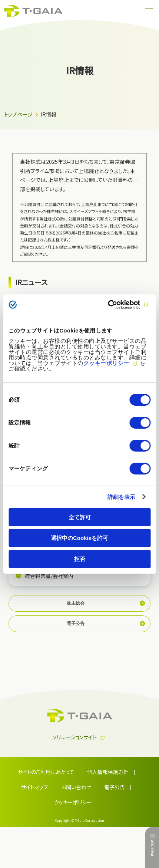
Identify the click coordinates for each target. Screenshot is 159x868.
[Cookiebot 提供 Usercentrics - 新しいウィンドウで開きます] (118, 304)
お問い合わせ (76, 787)
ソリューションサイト (74, 737)
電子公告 (115, 787)
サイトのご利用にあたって (46, 772)
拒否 (80, 559)
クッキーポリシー (106, 363)
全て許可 (80, 517)
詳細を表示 (122, 497)
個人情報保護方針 (108, 772)
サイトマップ (35, 787)
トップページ (18, 114)
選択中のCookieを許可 (79, 538)
